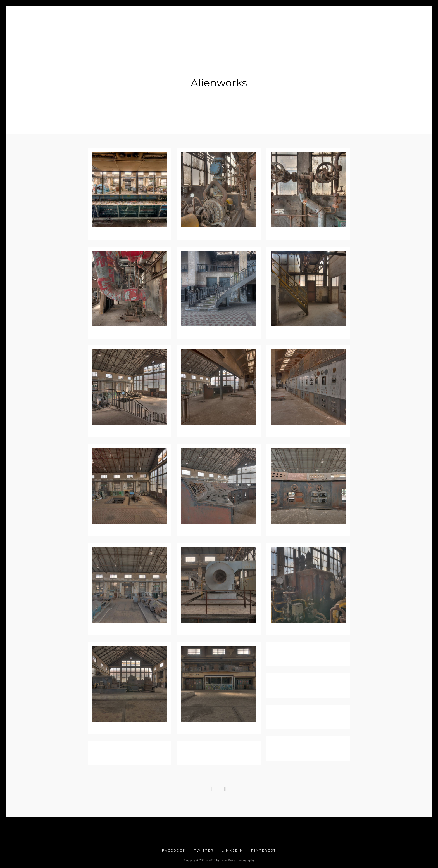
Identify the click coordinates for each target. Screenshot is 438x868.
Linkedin (233, 848)
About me (123, 17)
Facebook (174, 848)
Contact (342, 17)
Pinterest (264, 848)
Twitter (204, 848)
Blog (152, 17)
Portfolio (180, 17)
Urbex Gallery (281, 17)
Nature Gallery (234, 17)
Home (96, 17)
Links (316, 17)
